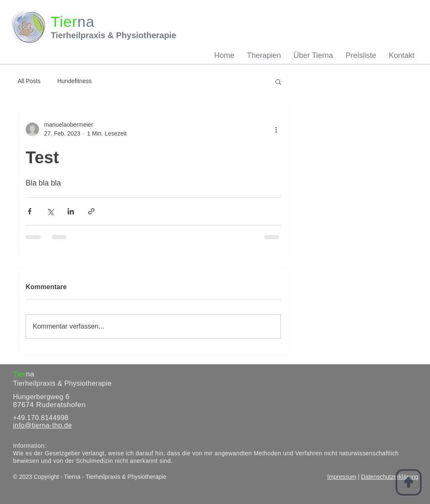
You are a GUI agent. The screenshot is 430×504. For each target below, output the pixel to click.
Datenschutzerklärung (390, 477)
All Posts (29, 81)
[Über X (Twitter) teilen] (50, 211)
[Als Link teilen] (91, 211)
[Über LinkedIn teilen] (71, 211)
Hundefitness (74, 81)
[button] (278, 81)
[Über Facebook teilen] (30, 211)
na (30, 374)
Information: (30, 446)
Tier (20, 374)
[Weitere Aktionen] (276, 129)
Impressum (342, 477)
